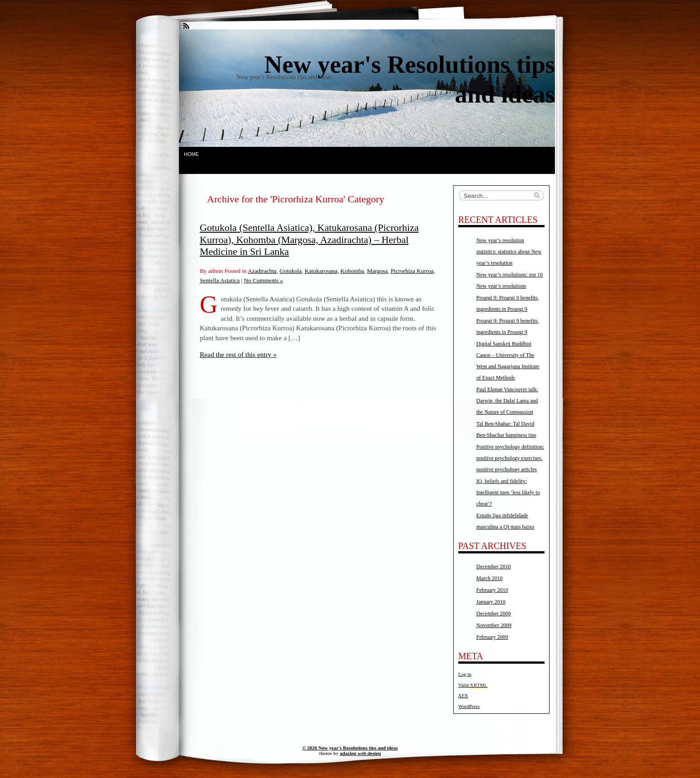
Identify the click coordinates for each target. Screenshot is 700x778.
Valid (473, 685)
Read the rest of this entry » (238, 354)
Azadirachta (262, 271)
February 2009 (492, 637)
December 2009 (493, 614)
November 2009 (494, 625)
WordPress (469, 706)
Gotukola (291, 271)
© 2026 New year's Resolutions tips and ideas (350, 748)
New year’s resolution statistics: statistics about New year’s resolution (509, 252)
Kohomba (352, 271)
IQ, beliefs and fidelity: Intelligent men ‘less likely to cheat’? (508, 492)
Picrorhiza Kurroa (412, 271)
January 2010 (491, 602)
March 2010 (489, 578)
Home (191, 154)
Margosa (377, 271)
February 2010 (492, 590)
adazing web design (360, 753)
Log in (465, 674)
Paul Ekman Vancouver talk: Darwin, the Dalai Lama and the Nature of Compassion (507, 401)
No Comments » (263, 280)
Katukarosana (321, 271)
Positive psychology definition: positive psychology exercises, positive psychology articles (510, 458)
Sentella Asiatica (220, 280)
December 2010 (493, 567)
